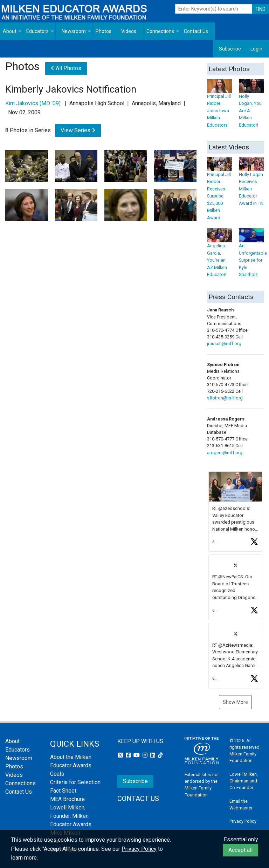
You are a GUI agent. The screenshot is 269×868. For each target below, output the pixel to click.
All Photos (66, 68)
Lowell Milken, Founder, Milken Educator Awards (71, 816)
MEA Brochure (67, 799)
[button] (235, 512)
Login (256, 49)
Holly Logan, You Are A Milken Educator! (251, 105)
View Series (78, 130)
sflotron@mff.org (225, 398)
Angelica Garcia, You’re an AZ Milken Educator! (219, 255)
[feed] (235, 580)
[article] (235, 512)
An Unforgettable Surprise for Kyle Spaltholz (253, 255)
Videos (129, 31)
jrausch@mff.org (224, 344)
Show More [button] (235, 702)
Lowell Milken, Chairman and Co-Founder (244, 781)
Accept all (240, 850)
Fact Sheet (63, 791)
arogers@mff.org (225, 453)
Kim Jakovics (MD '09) (33, 103)
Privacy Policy (243, 821)
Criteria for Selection (75, 782)
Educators (37, 31)
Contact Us (196, 31)
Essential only (241, 839)
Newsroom (74, 31)
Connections (160, 31)
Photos (104, 31)
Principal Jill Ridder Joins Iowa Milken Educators (219, 105)
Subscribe (230, 49)
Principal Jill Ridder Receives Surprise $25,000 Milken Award (219, 190)
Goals (57, 774)
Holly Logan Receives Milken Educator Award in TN (251, 183)
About (10, 31)
